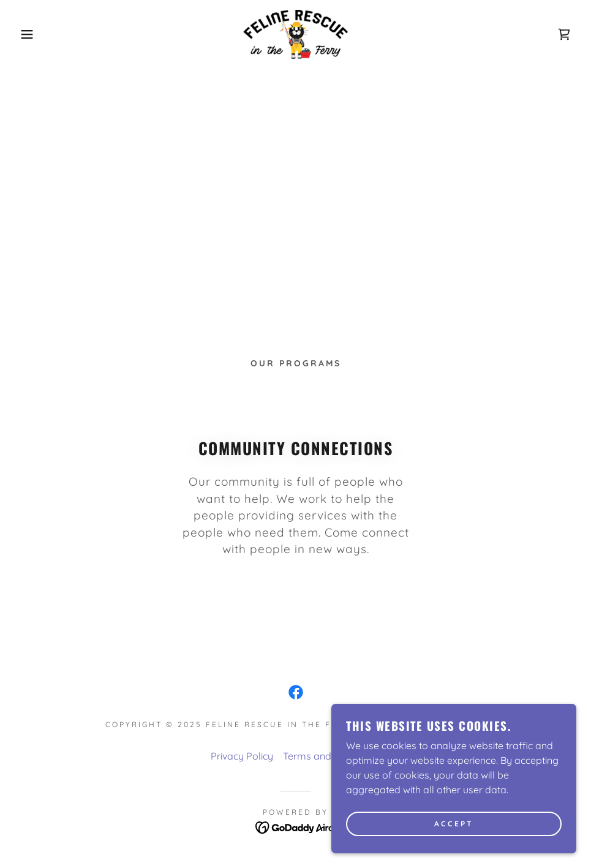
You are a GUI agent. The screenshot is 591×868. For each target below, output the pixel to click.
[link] (296, 34)
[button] (30, 34)
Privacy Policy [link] (242, 756)
